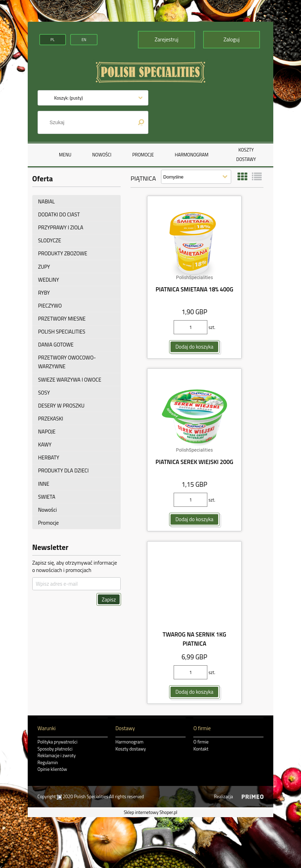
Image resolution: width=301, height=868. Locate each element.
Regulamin (48, 762)
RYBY (44, 293)
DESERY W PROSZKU (61, 406)
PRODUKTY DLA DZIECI (63, 470)
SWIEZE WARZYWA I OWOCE (70, 379)
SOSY (44, 393)
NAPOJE (47, 432)
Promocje (49, 523)
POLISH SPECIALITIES (62, 332)
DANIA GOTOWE (56, 345)
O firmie (201, 742)
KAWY (45, 445)
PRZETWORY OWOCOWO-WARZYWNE (67, 362)
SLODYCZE (50, 240)
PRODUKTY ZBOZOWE (63, 253)
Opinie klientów (52, 769)
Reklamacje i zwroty (57, 755)
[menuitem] (65, 155)
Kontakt (201, 749)
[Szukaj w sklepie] (89, 122)
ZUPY (44, 266)
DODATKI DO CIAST (59, 214)
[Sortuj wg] (196, 177)
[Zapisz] (109, 599)
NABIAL (47, 201)
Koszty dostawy (131, 749)
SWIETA (47, 497)
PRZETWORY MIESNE (62, 319)
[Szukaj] (141, 122)
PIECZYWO (50, 306)
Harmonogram (129, 742)
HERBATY (49, 457)
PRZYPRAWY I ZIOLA (61, 227)
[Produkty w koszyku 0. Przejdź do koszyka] (68, 98)
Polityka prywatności (58, 742)
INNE (44, 483)
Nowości (48, 510)
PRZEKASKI (51, 419)
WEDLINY (49, 280)
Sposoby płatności (55, 749)
